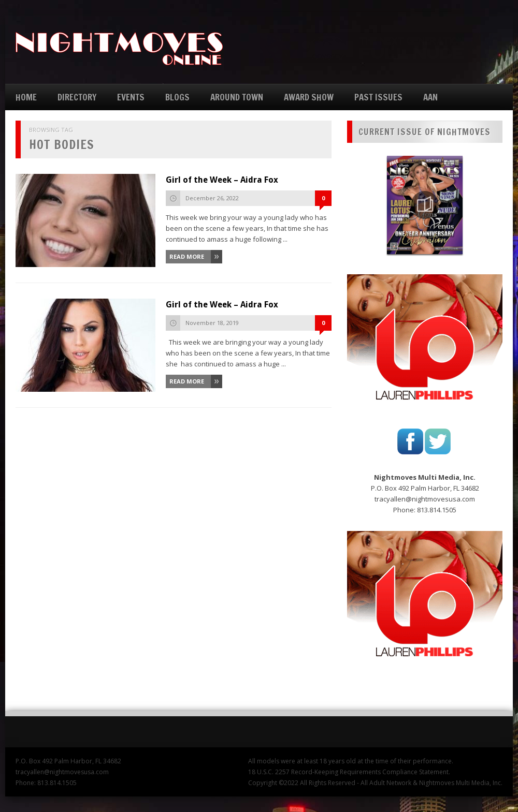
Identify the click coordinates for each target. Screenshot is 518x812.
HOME (26, 97)
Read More (187, 256)
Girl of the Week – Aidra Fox (222, 180)
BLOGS (177, 97)
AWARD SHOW (309, 97)
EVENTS (131, 97)
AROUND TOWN (237, 97)
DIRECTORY (77, 97)
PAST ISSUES (378, 97)
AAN (430, 97)
